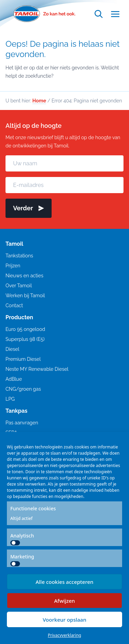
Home (39, 101)
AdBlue (14, 379)
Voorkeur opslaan (64, 620)
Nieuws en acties (24, 276)
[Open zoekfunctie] (99, 14)
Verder (29, 208)
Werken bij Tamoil (25, 296)
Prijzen (13, 266)
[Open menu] (115, 14)
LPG (10, 399)
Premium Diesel (23, 359)
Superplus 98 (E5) (25, 339)
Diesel (12, 349)
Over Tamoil (19, 286)
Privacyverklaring (64, 635)
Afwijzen (64, 601)
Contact (14, 306)
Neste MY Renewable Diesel (37, 369)
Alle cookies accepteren (64, 582)
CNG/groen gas (23, 389)
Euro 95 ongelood (25, 329)
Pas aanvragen (22, 423)
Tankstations (19, 256)
